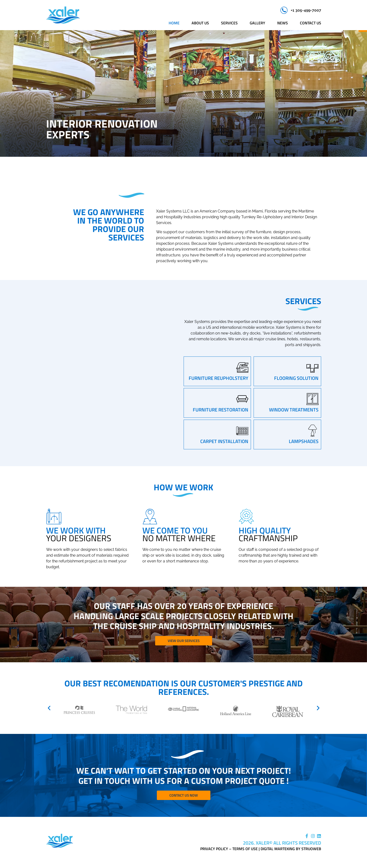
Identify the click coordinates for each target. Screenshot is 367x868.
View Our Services (184, 641)
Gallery (257, 23)
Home (174, 23)
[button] (49, 708)
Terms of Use (245, 849)
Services (229, 23)
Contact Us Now (184, 796)
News (283, 23)
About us (200, 23)
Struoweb (311, 849)
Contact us (311, 23)
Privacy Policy (214, 849)
